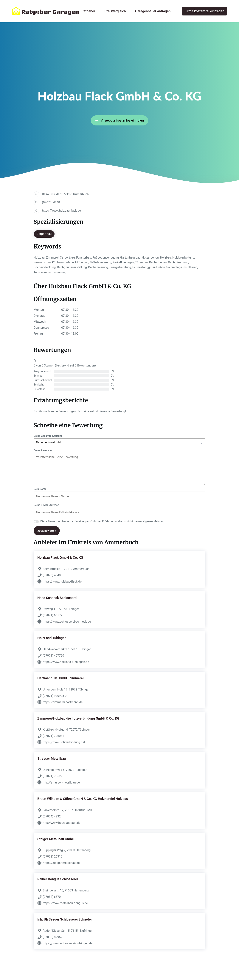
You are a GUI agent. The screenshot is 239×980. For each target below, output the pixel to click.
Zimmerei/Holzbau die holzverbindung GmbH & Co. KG (78, 718)
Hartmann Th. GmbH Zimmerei (60, 678)
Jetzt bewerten (47, 531)
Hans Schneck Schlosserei (57, 598)
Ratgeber (88, 11)
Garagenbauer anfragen (153, 11)
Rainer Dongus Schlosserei (58, 879)
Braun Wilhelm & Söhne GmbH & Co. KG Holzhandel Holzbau (83, 799)
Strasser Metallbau (52, 758)
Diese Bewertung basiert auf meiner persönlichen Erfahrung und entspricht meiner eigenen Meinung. (103, 521)
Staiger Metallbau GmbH (56, 839)
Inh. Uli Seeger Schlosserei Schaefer (65, 919)
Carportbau (44, 234)
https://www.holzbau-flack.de (61, 211)
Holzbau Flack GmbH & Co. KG (60, 557)
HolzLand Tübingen (52, 638)
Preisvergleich (115, 11)
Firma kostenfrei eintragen (204, 11)
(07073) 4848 (51, 202)
